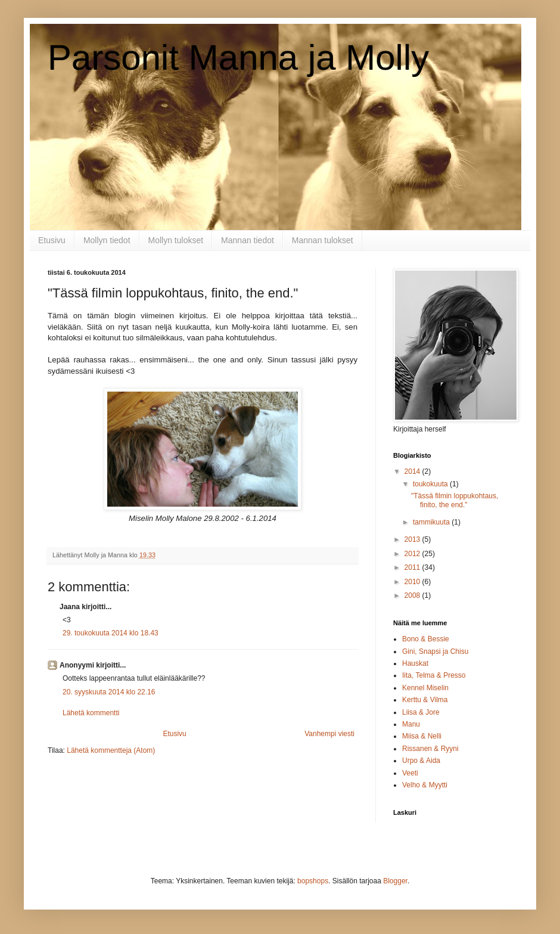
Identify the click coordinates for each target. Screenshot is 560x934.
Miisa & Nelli (422, 736)
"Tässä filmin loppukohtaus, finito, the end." (455, 500)
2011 (413, 567)
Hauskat (415, 663)
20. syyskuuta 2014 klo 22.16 (109, 692)
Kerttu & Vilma (425, 700)
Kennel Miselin (425, 688)
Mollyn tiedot (107, 240)
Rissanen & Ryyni (430, 749)
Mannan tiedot (248, 240)
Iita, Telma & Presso (434, 675)
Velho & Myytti (425, 785)
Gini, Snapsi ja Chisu (435, 651)
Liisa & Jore (421, 712)
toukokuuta (431, 484)
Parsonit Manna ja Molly (238, 58)
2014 (413, 471)
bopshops (313, 881)
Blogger (395, 881)
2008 (413, 595)
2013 (413, 539)
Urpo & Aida (421, 761)
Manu (411, 724)
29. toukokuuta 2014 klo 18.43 (111, 633)
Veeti (410, 773)
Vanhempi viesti (329, 734)
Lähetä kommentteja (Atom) (111, 750)
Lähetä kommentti (91, 713)
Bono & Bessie (426, 639)
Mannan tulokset (323, 240)
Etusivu (52, 240)
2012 (413, 554)
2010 (413, 582)
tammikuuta (432, 522)
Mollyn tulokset (176, 240)
